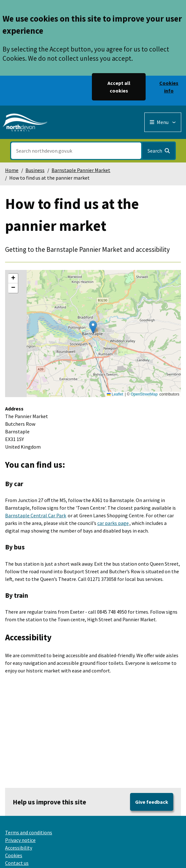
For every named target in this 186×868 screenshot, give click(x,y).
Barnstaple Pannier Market (81, 170)
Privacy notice (20, 840)
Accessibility (19, 848)
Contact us (17, 863)
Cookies (14, 855)
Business (35, 170)
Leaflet (115, 394)
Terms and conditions (29, 832)
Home (12, 170)
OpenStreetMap (144, 394)
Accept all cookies (119, 87)
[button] (93, 327)
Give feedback (152, 802)
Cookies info (169, 87)
